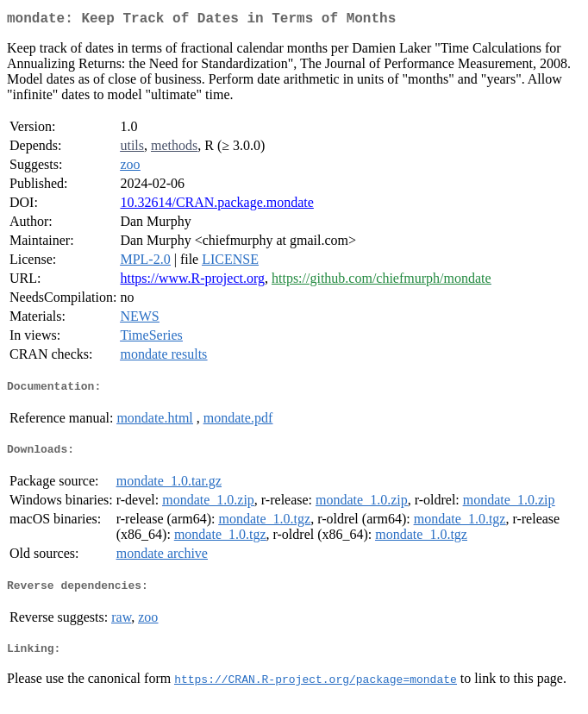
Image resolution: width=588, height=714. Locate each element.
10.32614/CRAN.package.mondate (216, 206)
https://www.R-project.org (192, 282)
